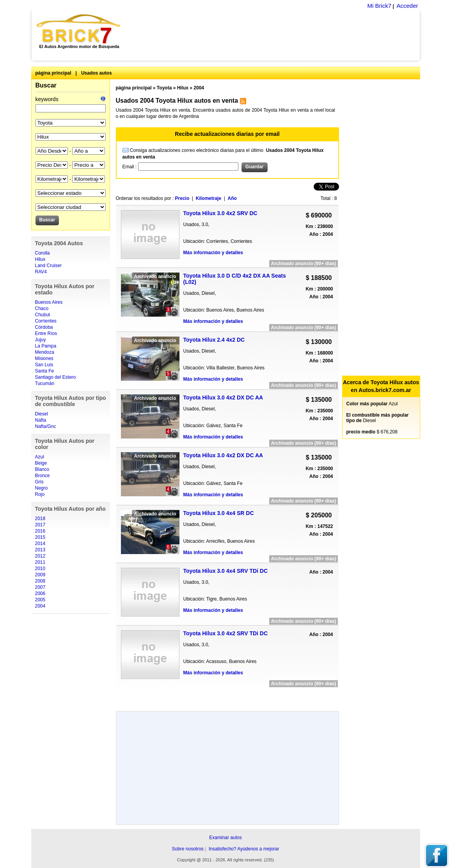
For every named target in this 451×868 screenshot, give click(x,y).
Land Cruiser (49, 266)
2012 (40, 556)
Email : (130, 167)
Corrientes (46, 321)
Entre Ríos (46, 333)
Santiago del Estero (56, 377)
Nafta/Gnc (46, 426)
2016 (40, 531)
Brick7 (79, 29)
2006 (40, 594)
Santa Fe (45, 371)
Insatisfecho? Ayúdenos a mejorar (244, 849)
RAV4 (41, 272)
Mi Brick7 (379, 6)
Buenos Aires (49, 302)
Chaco (42, 308)
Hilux (40, 259)
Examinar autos (225, 838)
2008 (40, 581)
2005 (40, 600)
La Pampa (46, 346)
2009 (40, 575)
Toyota (164, 88)
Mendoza (45, 352)
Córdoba (44, 327)
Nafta (41, 420)
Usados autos (97, 73)
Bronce (43, 476)
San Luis (44, 365)
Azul (40, 457)
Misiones (44, 358)
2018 (40, 519)
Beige (41, 463)
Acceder (407, 6)
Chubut (43, 315)
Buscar (46, 85)
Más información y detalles (213, 253)
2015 (40, 537)
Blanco (42, 469)
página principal (53, 73)
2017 (40, 525)
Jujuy (41, 340)
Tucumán (45, 383)
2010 (40, 569)
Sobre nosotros (187, 849)
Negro (42, 488)
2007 (40, 587)
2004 (40, 606)
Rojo (40, 494)
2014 (40, 544)
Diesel (42, 414)
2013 (40, 550)
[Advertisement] (274, 35)
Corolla (43, 253)
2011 (40, 562)
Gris (39, 482)
